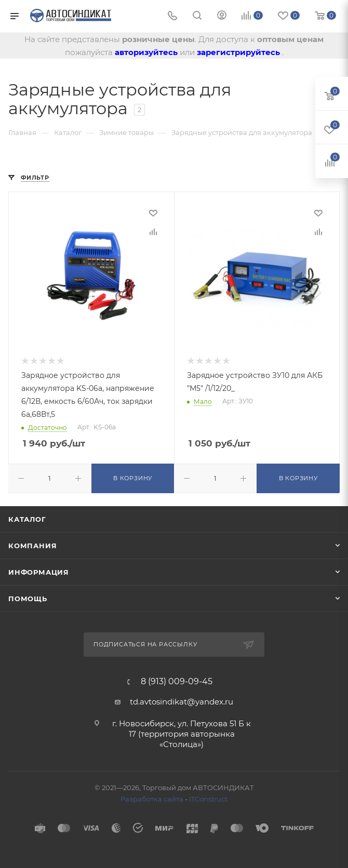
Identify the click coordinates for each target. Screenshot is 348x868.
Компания (32, 546)
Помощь (28, 599)
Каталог (27, 519)
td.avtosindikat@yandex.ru (182, 702)
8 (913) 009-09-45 (177, 682)
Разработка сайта (152, 799)
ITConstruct (208, 799)
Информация (39, 572)
